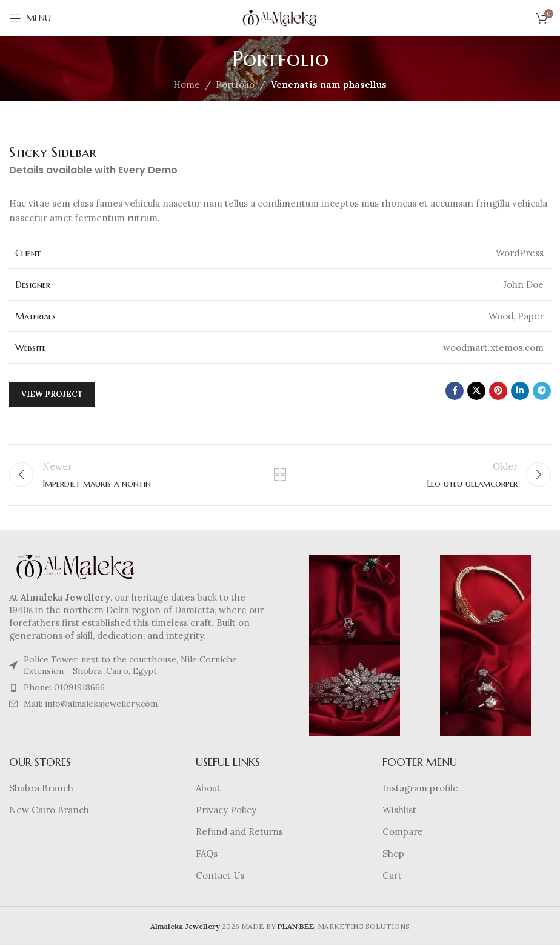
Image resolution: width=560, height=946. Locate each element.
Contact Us (220, 876)
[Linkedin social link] (520, 391)
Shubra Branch (41, 789)
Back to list (280, 475)
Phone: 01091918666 (64, 688)
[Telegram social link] (542, 391)
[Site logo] (280, 17)
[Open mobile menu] (30, 18)
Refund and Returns (239, 832)
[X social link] (476, 391)
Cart (392, 876)
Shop (393, 854)
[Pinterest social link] (498, 391)
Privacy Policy (226, 811)
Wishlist (399, 811)
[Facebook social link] (455, 391)
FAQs (207, 854)
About (208, 789)
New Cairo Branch (49, 811)
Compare (403, 832)
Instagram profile (420, 789)
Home (187, 85)
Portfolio (235, 85)
